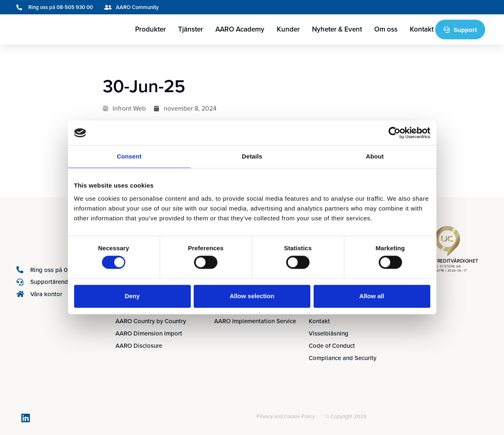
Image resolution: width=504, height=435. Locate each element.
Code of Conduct (332, 346)
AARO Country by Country (151, 321)
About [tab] (375, 156)
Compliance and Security (342, 358)
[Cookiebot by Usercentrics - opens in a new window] (394, 133)
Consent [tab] (129, 156)
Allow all (372, 296)
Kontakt (422, 29)
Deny (132, 296)
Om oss (386, 29)
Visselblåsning (329, 333)
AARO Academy (240, 29)
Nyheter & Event (337, 29)
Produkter (150, 29)
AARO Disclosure (139, 346)
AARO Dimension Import (149, 333)
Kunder (288, 29)
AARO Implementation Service (255, 321)
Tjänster (191, 29)
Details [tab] (252, 156)
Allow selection (252, 296)
